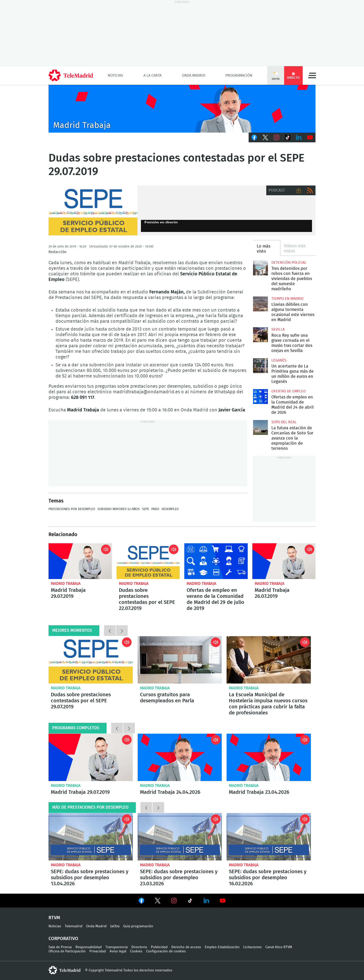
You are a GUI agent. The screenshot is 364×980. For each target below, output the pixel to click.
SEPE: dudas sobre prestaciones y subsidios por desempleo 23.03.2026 (180, 837)
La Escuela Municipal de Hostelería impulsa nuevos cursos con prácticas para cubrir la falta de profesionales (269, 660)
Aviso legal (118, 951)
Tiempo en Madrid (287, 299)
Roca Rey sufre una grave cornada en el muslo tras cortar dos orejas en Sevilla (260, 335)
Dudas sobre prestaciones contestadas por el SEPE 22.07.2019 (148, 561)
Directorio (139, 947)
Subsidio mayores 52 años (119, 509)
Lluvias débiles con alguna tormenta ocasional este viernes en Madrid (260, 304)
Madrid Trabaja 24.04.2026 (180, 757)
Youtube (310, 137)
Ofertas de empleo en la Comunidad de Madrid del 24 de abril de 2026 (260, 396)
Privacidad (98, 951)
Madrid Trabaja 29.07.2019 (80, 561)
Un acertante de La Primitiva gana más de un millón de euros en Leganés (260, 366)
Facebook (254, 137)
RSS (310, 190)
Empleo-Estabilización (222, 947)
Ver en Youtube (223, 901)
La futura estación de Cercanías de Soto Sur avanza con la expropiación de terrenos (260, 427)
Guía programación (138, 926)
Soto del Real (284, 422)
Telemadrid (74, 926)
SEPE (146, 509)
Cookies (136, 951)
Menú (312, 75)
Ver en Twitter (158, 902)
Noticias (115, 75)
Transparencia (117, 947)
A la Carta (153, 75)
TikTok (288, 137)
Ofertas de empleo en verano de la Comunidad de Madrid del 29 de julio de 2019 (216, 561)
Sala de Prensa (60, 947)
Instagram (276, 137)
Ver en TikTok (190, 902)
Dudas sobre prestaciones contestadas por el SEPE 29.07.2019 (91, 660)
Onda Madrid (193, 75)
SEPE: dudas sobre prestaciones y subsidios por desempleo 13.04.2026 (91, 837)
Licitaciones (252, 947)
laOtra (115, 926)
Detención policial (289, 263)
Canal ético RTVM (279, 947)
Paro (155, 509)
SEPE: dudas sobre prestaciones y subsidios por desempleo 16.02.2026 (269, 837)
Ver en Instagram (174, 901)
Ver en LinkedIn (206, 901)
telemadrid (65, 970)
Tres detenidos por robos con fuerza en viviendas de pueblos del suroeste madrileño (260, 268)
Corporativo (63, 939)
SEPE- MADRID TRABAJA (93, 211)
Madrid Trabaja (66, 584)
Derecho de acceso (186, 947)
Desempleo (170, 509)
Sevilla (278, 329)
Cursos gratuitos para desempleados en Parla (180, 660)
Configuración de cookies (166, 951)
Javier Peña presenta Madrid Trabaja (182, 109)
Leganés (279, 360)
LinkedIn (299, 137)
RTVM (54, 918)
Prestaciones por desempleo (72, 509)
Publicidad (159, 947)
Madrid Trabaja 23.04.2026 (269, 757)
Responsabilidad (89, 947)
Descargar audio (299, 190)
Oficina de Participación (67, 951)
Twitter (265, 137)
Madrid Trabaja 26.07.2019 (284, 561)
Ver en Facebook (141, 902)
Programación (239, 75)
